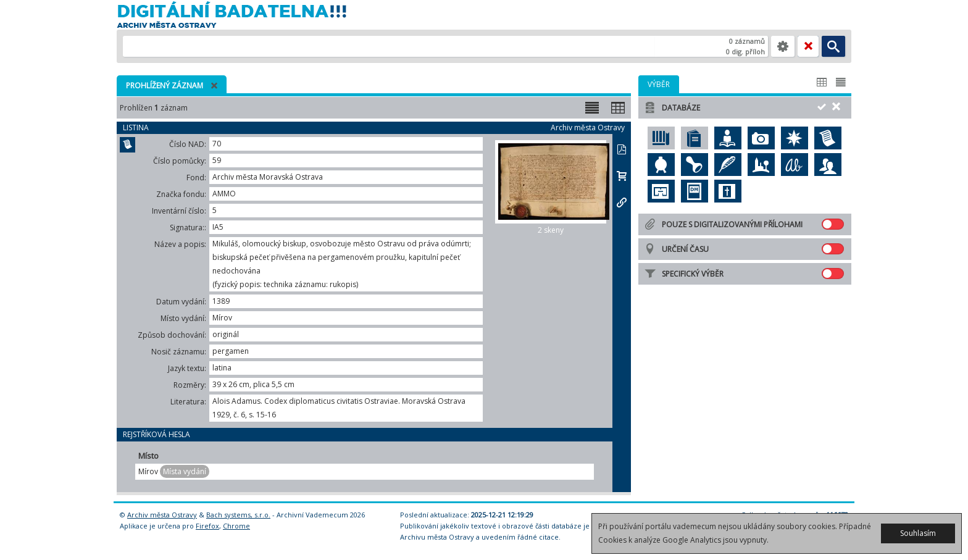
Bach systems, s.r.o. (238, 515)
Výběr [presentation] (659, 84)
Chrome (236, 526)
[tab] (659, 84)
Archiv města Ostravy (162, 515)
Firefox (207, 526)
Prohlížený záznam (165, 86)
